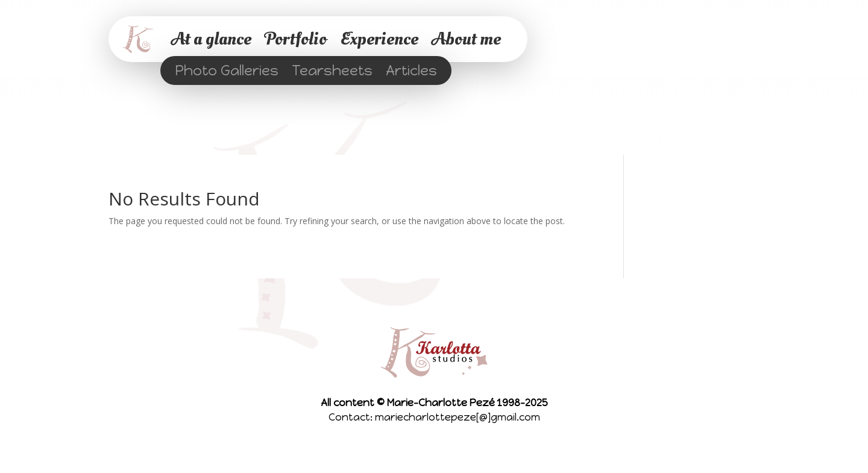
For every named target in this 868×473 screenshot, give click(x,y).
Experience (379, 39)
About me (466, 39)
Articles (411, 73)
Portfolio (296, 39)
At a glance (211, 39)
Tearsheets (332, 73)
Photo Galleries (227, 73)
